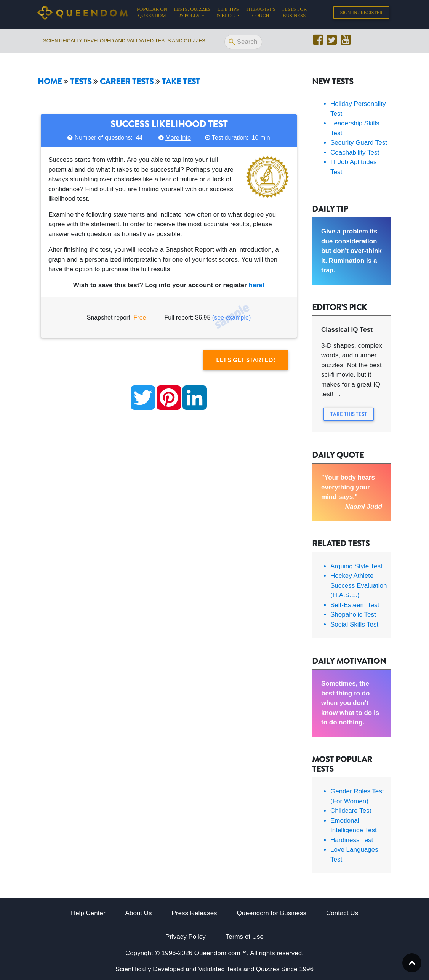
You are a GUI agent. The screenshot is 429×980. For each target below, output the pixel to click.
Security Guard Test (359, 143)
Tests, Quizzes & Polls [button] (192, 14)
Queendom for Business (272, 913)
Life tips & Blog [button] (227, 14)
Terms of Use (245, 937)
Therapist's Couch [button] (261, 14)
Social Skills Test (354, 624)
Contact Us (342, 913)
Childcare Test (351, 811)
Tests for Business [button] (294, 14)
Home (50, 82)
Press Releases (194, 913)
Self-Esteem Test (355, 605)
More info (178, 138)
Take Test (181, 82)
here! (257, 285)
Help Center (88, 913)
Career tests (127, 82)
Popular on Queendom (154, 14)
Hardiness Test (352, 840)
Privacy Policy (186, 937)
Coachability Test (355, 153)
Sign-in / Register (361, 14)
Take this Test (349, 414)
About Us (139, 913)
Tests (81, 82)
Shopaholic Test (353, 615)
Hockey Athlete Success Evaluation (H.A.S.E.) (359, 585)
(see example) (231, 317)
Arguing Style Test (356, 566)
